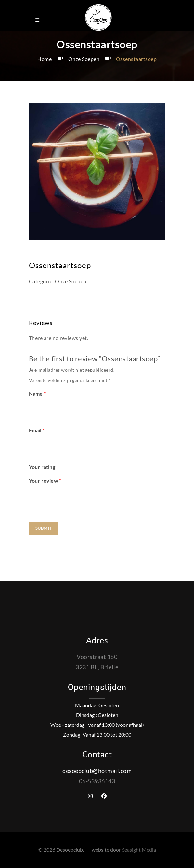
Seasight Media (139, 850)
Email (37, 430)
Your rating (42, 467)
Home (45, 59)
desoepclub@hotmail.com (97, 771)
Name (37, 394)
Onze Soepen (84, 59)
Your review (45, 481)
